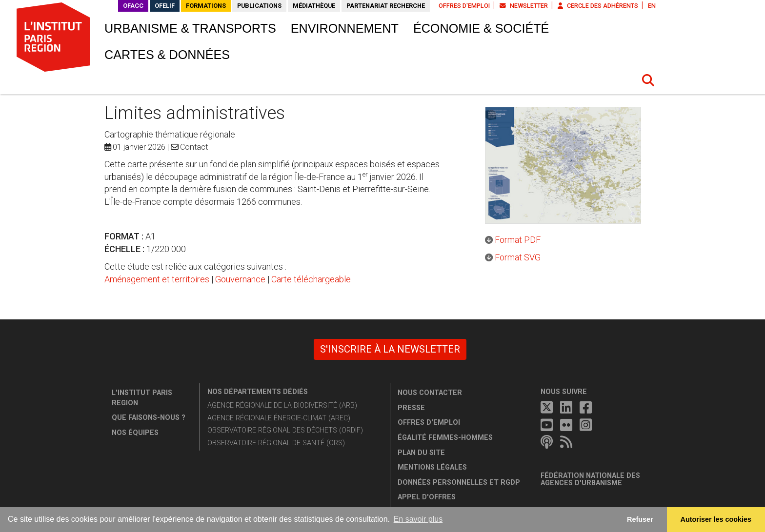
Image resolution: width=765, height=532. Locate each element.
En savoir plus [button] (418, 519)
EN (652, 6)
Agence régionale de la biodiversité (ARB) (282, 405)
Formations (206, 6)
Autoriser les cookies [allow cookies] (716, 519)
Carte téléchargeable (311, 279)
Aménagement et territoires (157, 279)
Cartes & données (167, 55)
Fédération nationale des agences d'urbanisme (590, 480)
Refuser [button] (640, 519)
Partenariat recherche (386, 6)
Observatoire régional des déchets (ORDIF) (285, 430)
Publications (259, 6)
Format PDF (518, 240)
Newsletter (524, 6)
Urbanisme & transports (190, 28)
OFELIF (165, 6)
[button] (648, 80)
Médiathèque (314, 6)
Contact (194, 147)
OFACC (133, 6)
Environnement (345, 28)
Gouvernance (240, 279)
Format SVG (518, 257)
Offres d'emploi (464, 6)
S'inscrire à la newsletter (390, 349)
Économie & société (481, 28)
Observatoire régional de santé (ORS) (276, 443)
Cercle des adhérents (598, 6)
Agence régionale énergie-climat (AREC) (279, 418)
